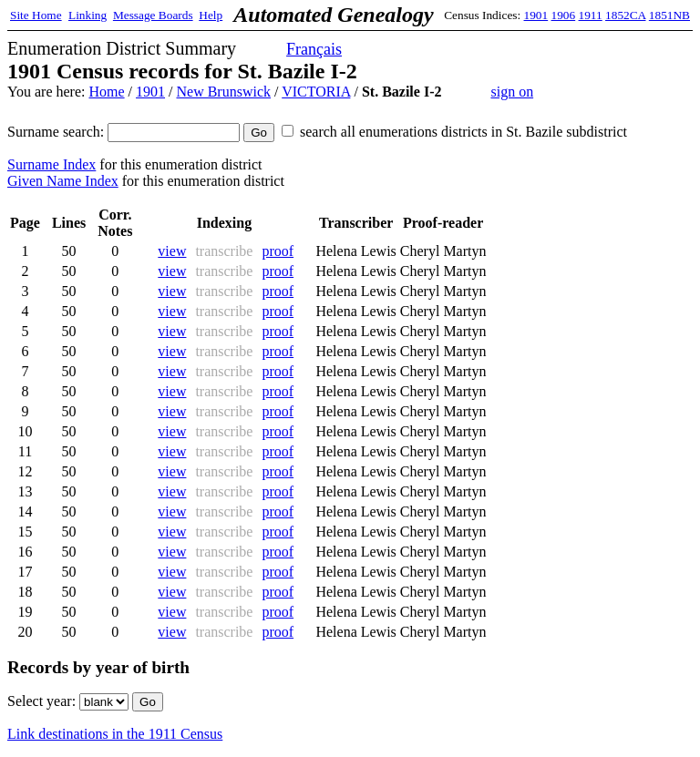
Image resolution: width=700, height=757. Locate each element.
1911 (591, 15)
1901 (536, 15)
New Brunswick (223, 92)
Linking (87, 15)
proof (278, 251)
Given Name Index (63, 181)
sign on (512, 92)
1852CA (625, 15)
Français (314, 49)
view (172, 251)
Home (106, 92)
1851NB (669, 15)
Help (211, 15)
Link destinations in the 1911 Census (115, 734)
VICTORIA (316, 92)
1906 (564, 15)
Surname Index (51, 164)
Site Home (36, 15)
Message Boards (153, 15)
